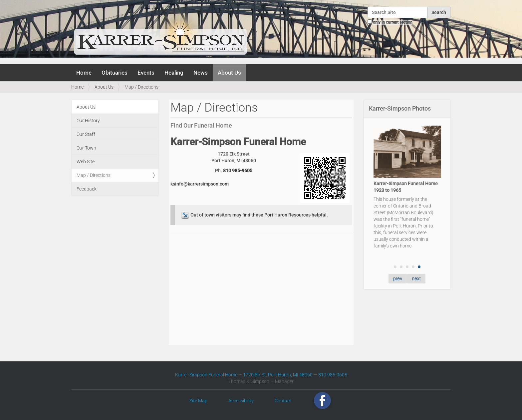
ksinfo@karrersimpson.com (200, 184)
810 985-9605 (238, 171)
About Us (229, 73)
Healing (174, 73)
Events (146, 73)
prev (398, 278)
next (416, 278)
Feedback (87, 189)
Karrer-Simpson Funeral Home (206, 375)
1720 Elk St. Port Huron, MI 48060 (278, 375)
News (201, 73)
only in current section (393, 22)
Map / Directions (94, 175)
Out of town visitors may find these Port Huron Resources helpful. (254, 215)
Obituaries (115, 73)
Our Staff (86, 134)
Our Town (86, 148)
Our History (88, 121)
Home (84, 73)
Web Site (86, 162)
